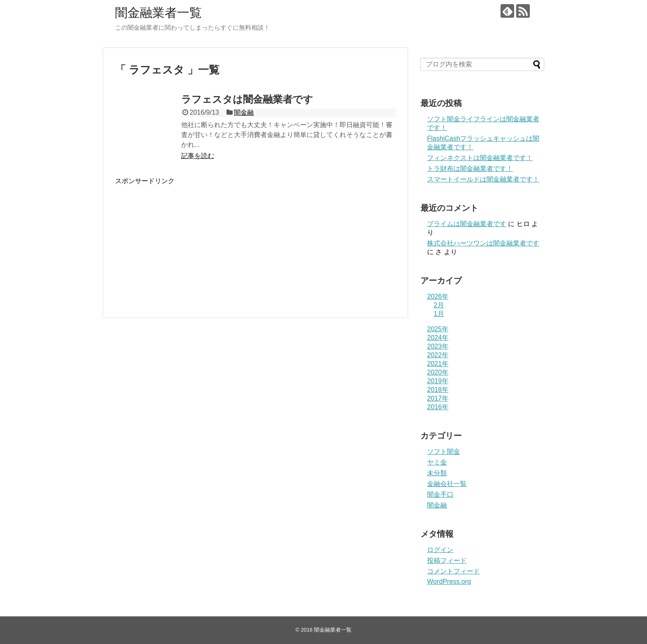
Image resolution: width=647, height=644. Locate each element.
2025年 (438, 329)
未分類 (437, 473)
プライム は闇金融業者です (467, 224)
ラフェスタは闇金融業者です (247, 99)
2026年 (438, 296)
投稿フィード (447, 560)
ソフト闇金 (444, 452)
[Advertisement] (184, 250)
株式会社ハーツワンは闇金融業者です (483, 243)
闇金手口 (440, 494)
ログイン (440, 550)
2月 (439, 305)
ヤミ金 (437, 462)
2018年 (438, 390)
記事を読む (198, 156)
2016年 (438, 407)
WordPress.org (449, 581)
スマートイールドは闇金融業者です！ (483, 179)
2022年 (438, 355)
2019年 (438, 381)
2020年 (438, 372)
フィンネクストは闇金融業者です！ (480, 158)
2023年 (438, 346)
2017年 (438, 398)
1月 (439, 314)
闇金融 (244, 112)
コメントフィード (453, 571)
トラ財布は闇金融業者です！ (470, 169)
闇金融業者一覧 (158, 13)
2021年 (438, 364)
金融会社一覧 (447, 484)
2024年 (438, 338)
